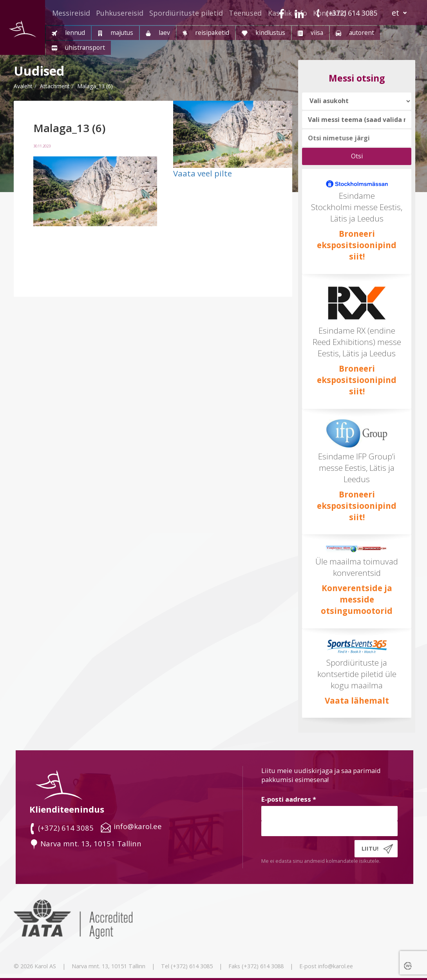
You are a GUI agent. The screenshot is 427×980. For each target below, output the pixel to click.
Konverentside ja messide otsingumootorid (357, 599)
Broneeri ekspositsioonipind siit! (357, 245)
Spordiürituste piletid (186, 13)
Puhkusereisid (120, 13)
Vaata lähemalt (357, 701)
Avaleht (23, 86)
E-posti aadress (289, 799)
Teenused (245, 13)
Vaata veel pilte (203, 173)
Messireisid (71, 13)
